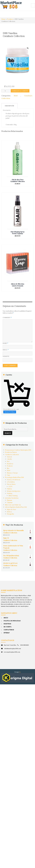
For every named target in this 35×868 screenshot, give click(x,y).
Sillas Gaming (13, 496)
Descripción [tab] (9, 106)
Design (17, 672)
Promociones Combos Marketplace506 (18, 450)
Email (6, 350)
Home (3, 19)
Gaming (9, 493)
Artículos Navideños (12, 498)
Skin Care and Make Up (13, 505)
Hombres (10, 464)
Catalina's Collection (12, 455)
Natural (9, 457)
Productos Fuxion (11, 452)
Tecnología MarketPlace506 (14, 477)
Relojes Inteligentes (14, 491)
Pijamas (9, 500)
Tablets (9, 489)
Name (5, 343)
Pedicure (10, 466)
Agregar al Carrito (20, 91)
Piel (8, 461)
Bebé (16, 96)
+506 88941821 (24, 645)
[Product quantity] (6, 91)
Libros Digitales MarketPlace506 (16, 507)
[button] (28, 48)
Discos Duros (11, 484)
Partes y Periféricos (13, 480)
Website (6, 356)
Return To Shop (10, 412)
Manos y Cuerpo (12, 473)
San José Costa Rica (10, 645)
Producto (10, 19)
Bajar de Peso (11, 509)
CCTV (10, 487)
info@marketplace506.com (12, 649)
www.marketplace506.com (12, 652)
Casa (8, 475)
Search (8, 433)
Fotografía (10, 514)
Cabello (9, 459)
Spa (8, 468)
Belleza (9, 512)
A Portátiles (11, 482)
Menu (33, 5)
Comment (7, 318)
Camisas (10, 502)
